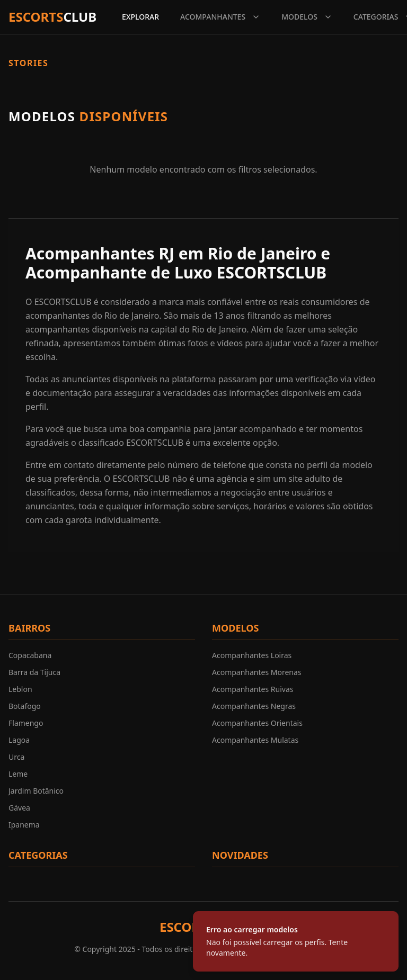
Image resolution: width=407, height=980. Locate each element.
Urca (16, 757)
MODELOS (307, 17)
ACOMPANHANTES (220, 17)
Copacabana (30, 655)
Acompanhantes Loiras (252, 655)
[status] (296, 941)
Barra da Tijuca (34, 672)
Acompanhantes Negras (254, 706)
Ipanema (24, 825)
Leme (18, 774)
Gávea (19, 808)
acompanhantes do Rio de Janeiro (92, 316)
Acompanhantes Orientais (257, 723)
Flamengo (26, 723)
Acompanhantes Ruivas (253, 689)
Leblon (20, 689)
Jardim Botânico (36, 791)
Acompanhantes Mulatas (255, 740)
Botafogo (25, 706)
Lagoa (19, 740)
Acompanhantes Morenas (257, 672)
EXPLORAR (140, 17)
